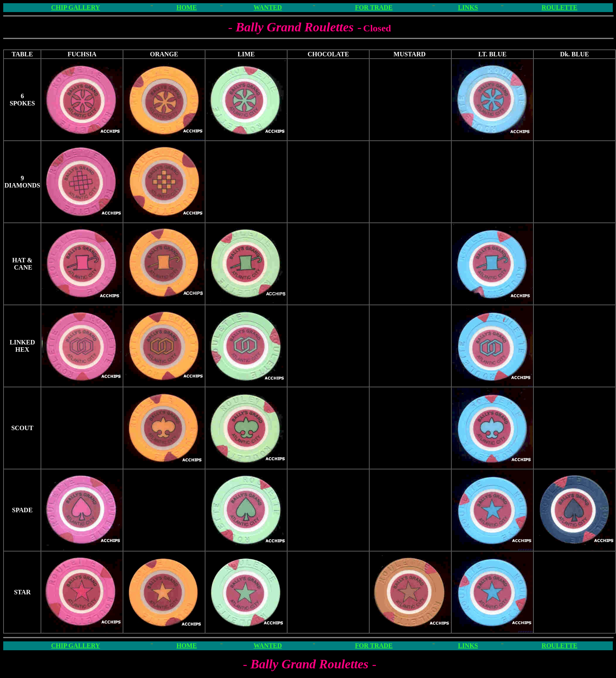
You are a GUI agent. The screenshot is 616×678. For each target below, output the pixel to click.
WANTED (268, 7)
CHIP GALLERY (76, 7)
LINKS (468, 7)
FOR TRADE (374, 7)
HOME (186, 7)
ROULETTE (559, 7)
